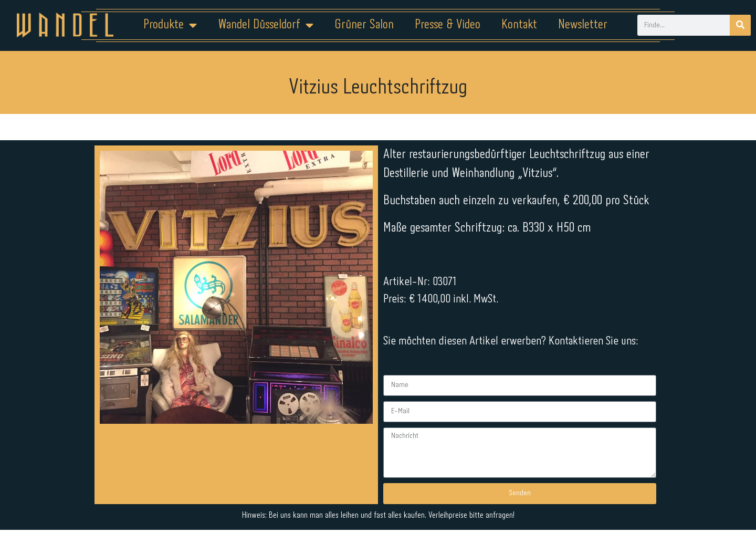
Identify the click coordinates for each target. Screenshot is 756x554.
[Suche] (740, 25)
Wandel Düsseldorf (266, 25)
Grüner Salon (364, 25)
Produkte (170, 25)
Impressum (315, 521)
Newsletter (583, 25)
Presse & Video (448, 25)
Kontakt (519, 25)
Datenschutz (385, 521)
